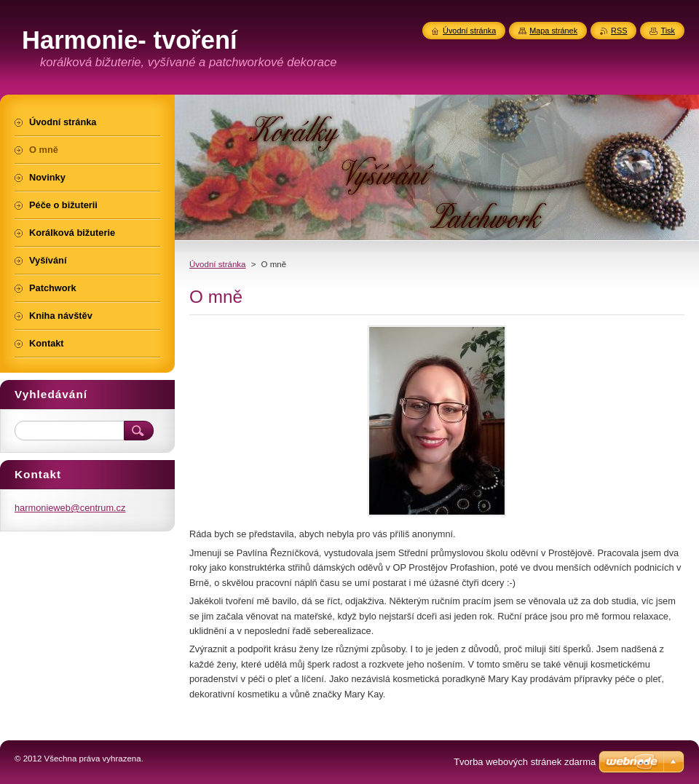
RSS (619, 31)
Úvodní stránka (217, 264)
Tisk (668, 31)
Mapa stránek (553, 31)
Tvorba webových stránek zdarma (525, 762)
